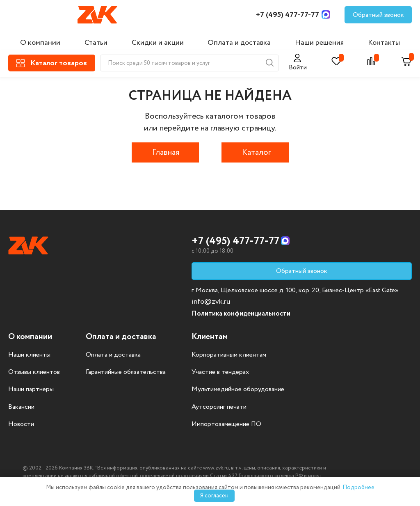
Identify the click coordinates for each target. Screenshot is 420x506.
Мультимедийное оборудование (238, 389)
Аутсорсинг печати (219, 407)
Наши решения (319, 43)
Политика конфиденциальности (241, 314)
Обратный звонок (378, 15)
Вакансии (21, 407)
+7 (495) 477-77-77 (288, 15)
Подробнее (358, 488)
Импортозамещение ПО (226, 424)
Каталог (257, 152)
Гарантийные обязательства (126, 372)
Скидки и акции (158, 43)
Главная (166, 152)
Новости (21, 424)
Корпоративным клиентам (229, 355)
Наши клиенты (29, 355)
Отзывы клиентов (34, 372)
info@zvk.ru (211, 302)
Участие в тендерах (220, 372)
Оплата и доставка (239, 43)
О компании (40, 43)
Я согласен (214, 496)
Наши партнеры (31, 389)
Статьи (96, 43)
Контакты (384, 43)
